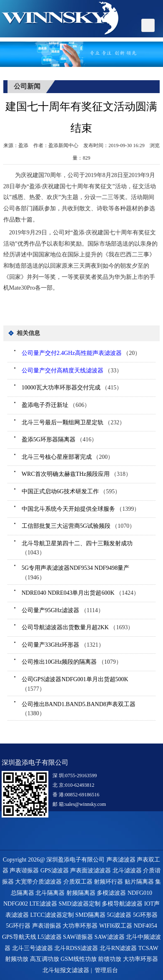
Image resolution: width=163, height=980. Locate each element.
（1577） (75, 684)
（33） (72, 371)
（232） (74, 422)
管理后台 (106, 970)
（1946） (76, 573)
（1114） (63, 610)
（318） (76, 474)
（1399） (81, 509)
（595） (71, 491)
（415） (72, 388)
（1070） (79, 526)
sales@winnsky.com (85, 804)
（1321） (63, 645)
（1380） (79, 709)
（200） (68, 457)
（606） (56, 405)
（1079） (72, 662)
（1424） (80, 593)
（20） (81, 353)
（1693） (78, 627)
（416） (60, 440)
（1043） (77, 548)
